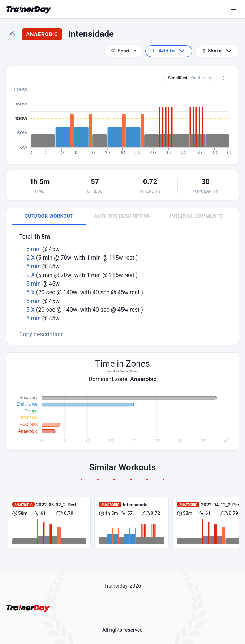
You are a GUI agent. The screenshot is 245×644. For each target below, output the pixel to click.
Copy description (41, 334)
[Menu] (235, 9)
